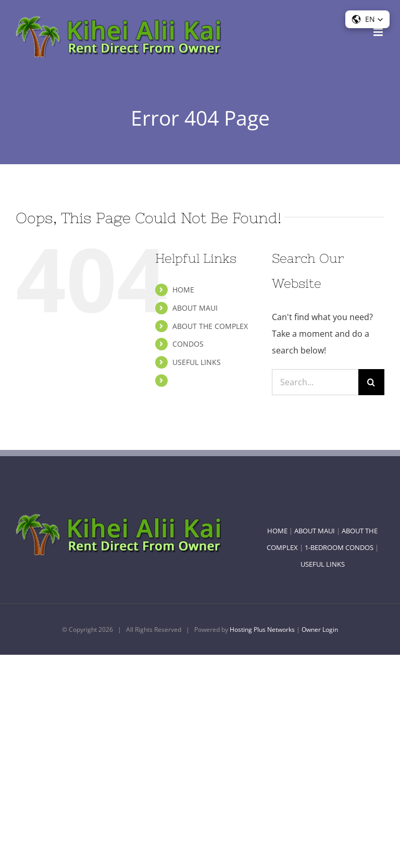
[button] (367, 19)
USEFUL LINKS (197, 362)
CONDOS (188, 344)
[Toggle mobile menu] (379, 32)
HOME (183, 290)
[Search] (371, 382)
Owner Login (320, 629)
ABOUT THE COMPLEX (210, 326)
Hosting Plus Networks (262, 629)
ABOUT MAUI (195, 308)
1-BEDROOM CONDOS (339, 547)
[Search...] (315, 382)
